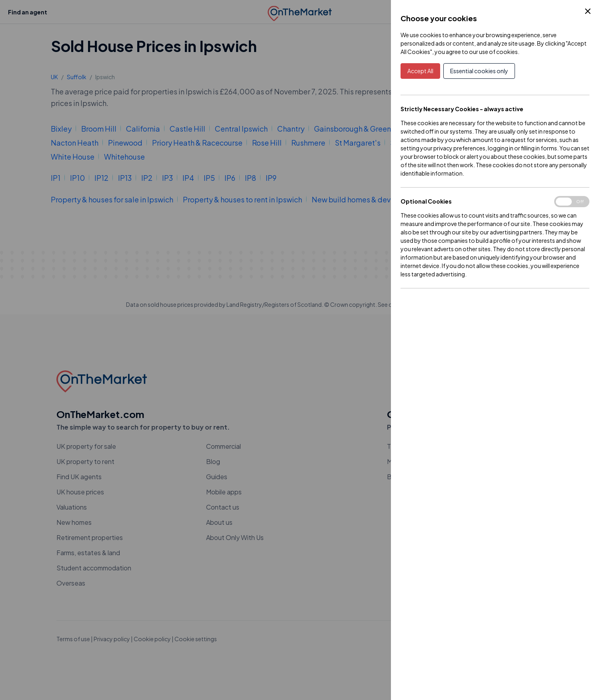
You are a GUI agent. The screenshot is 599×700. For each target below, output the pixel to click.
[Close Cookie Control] (588, 11)
